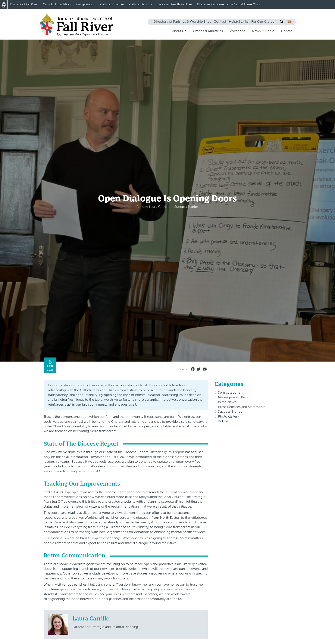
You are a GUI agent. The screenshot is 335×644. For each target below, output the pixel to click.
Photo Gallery (228, 416)
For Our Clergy (263, 21)
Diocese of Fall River (24, 4)
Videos (223, 421)
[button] (289, 22)
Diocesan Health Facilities (175, 4)
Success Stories (230, 411)
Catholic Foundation (57, 4)
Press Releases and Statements (242, 407)
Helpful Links (239, 21)
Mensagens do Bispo (234, 397)
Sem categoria (229, 392)
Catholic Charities (112, 4)
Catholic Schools (141, 4)
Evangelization (85, 4)
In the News (227, 402)
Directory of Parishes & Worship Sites (182, 21)
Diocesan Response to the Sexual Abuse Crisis (228, 4)
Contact (220, 21)
